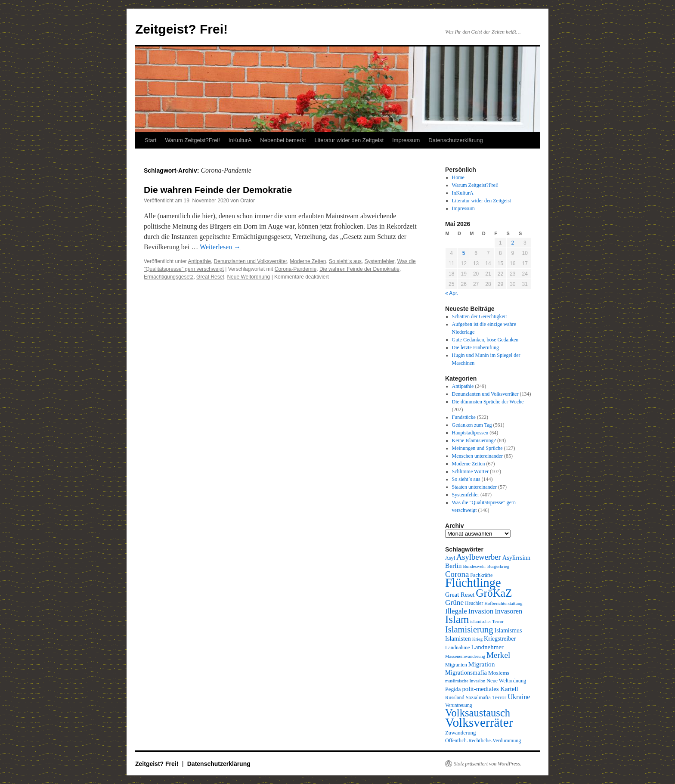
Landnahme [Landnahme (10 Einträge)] (458, 648)
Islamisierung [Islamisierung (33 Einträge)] (469, 629)
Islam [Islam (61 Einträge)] (457, 619)
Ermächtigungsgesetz (169, 277)
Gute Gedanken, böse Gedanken (485, 340)
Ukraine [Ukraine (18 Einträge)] (519, 697)
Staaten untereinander (474, 487)
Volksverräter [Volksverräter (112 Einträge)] (479, 722)
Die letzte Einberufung (475, 347)
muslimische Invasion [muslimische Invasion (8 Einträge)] (465, 681)
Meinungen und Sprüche (477, 448)
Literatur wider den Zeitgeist (349, 140)
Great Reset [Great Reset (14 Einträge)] (460, 595)
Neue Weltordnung (248, 277)
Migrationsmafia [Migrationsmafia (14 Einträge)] (466, 672)
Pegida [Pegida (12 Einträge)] (453, 689)
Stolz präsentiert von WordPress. (488, 764)
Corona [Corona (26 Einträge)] (457, 574)
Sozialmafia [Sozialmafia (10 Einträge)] (478, 697)
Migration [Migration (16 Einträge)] (482, 664)
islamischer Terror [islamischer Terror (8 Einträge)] (487, 621)
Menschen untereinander (477, 456)
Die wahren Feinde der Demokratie (218, 190)
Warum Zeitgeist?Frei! (192, 140)
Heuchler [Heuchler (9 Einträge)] (474, 603)
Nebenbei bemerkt (283, 140)
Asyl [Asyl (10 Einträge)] (450, 558)
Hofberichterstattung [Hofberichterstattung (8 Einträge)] (503, 603)
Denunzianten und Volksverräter (251, 261)
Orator (248, 201)
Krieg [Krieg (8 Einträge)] (477, 639)
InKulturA (240, 140)
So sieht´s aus (345, 261)
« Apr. (452, 293)
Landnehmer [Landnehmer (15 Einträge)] (488, 647)
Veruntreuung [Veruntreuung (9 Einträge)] (459, 705)
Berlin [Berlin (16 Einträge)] (454, 566)
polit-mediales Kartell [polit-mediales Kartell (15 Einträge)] (490, 689)
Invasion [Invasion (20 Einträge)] (481, 611)
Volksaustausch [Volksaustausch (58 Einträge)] (478, 713)
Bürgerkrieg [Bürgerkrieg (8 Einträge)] (498, 566)
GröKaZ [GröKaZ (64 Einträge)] (494, 593)
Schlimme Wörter (470, 471)
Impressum (406, 140)
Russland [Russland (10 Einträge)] (455, 697)
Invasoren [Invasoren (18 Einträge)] (508, 611)
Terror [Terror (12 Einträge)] (499, 697)
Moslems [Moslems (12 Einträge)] (499, 673)
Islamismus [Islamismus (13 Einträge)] (508, 630)
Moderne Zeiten (308, 261)
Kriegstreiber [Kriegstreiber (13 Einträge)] (500, 638)
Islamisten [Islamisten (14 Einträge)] (458, 638)
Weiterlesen (220, 247)
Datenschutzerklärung (455, 140)
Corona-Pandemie (296, 269)
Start (150, 140)
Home (458, 177)
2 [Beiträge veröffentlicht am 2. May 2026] (512, 243)
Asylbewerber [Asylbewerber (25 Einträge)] (479, 557)
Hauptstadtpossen (470, 433)
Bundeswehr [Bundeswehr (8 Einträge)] (475, 566)
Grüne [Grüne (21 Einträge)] (454, 603)
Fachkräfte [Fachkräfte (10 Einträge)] (481, 575)
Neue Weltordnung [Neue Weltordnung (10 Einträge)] (506, 681)
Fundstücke (464, 417)
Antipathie (200, 261)
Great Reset (210, 277)
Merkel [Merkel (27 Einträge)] (498, 655)
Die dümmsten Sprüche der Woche (488, 402)
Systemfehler (379, 261)
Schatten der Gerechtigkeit (480, 316)
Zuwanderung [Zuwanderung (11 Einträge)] (460, 733)
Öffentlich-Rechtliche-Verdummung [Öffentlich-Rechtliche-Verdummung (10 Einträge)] (483, 741)
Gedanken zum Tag (472, 425)
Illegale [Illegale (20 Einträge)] (456, 611)
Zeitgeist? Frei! (181, 29)
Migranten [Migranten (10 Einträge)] (456, 665)
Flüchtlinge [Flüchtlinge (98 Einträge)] (473, 583)
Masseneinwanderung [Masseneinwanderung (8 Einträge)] (465, 656)
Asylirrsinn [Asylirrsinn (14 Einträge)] (516, 558)
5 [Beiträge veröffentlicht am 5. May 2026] (464, 253)
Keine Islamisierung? (474, 440)
